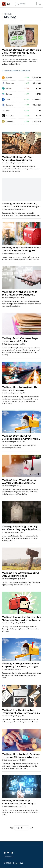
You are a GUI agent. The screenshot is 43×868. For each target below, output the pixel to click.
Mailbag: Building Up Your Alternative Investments (18, 158)
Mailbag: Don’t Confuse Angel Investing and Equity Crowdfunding (20, 341)
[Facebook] (5, 853)
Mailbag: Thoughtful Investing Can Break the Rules (20, 574)
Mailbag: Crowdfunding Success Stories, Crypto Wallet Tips (21, 439)
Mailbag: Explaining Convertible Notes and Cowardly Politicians (21, 618)
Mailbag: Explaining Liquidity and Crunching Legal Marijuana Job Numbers (21, 529)
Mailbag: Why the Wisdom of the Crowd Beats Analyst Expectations (20, 295)
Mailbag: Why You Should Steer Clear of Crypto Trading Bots (21, 249)
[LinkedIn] (12, 853)
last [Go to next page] (31, 828)
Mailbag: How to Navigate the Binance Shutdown (20, 388)
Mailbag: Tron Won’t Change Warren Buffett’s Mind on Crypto (19, 483)
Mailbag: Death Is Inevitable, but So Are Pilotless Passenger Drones (21, 206)
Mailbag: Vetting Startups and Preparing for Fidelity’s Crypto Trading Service (21, 666)
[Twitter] (8, 853)
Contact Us (9, 857)
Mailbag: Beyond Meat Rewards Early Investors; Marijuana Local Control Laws (21, 53)
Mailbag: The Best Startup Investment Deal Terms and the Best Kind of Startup (21, 713)
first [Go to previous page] (12, 828)
